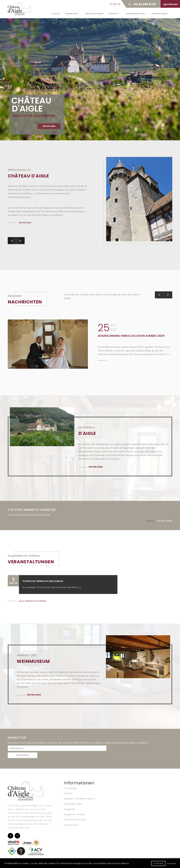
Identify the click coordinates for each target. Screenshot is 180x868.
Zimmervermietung (136, 14)
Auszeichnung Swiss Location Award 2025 (131, 336)
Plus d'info (172, 863)
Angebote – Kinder (74, 814)
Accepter (158, 863)
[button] (12, 241)
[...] (79, 587)
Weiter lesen (49, 133)
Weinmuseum (72, 14)
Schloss (56, 14)
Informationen (160, 14)
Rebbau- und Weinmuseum (80, 799)
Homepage (70, 788)
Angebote (115, 14)
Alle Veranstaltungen (33, 601)
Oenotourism (71, 825)
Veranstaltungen (94, 14)
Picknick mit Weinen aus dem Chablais (43, 581)
